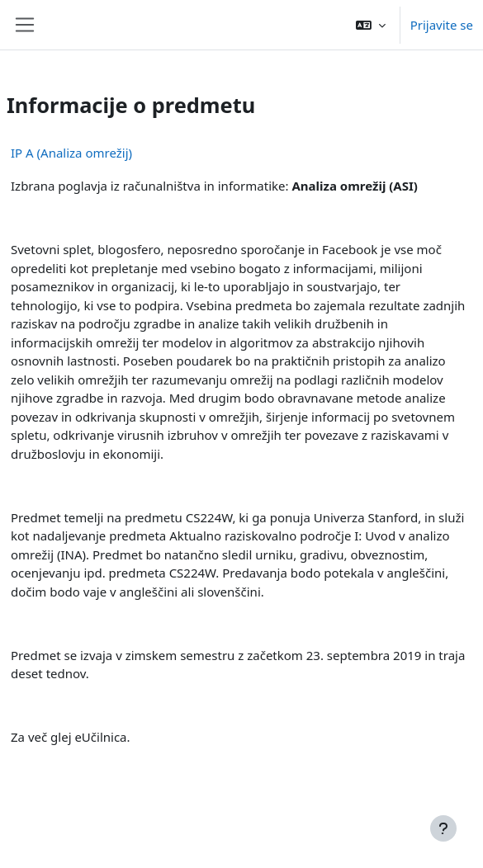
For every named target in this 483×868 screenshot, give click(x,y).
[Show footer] (443, 828)
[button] (371, 25)
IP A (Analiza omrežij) (71, 153)
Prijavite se (442, 25)
